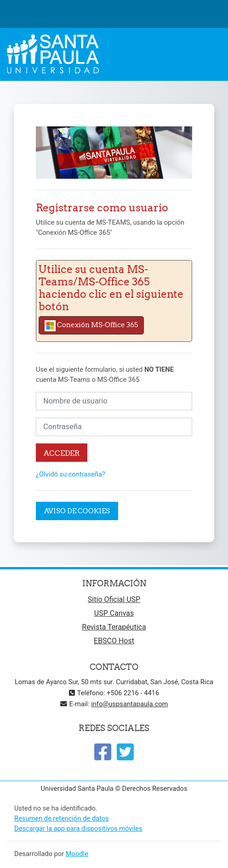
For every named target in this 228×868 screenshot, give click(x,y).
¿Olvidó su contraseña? (71, 474)
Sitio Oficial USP (114, 599)
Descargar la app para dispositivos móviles (78, 828)
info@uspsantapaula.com (129, 704)
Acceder (62, 453)
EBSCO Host (114, 641)
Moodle (77, 854)
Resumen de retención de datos (62, 818)
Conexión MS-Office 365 (91, 326)
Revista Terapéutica (114, 627)
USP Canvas (114, 613)
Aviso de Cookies (77, 511)
